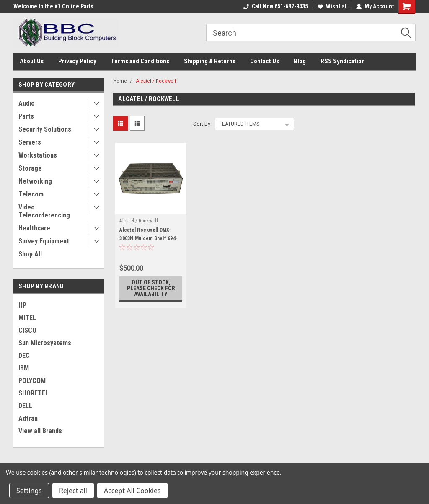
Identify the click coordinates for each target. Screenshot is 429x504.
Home (120, 81)
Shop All (30, 254)
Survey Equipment (44, 241)
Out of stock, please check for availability (151, 288)
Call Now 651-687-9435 (276, 6)
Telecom (31, 194)
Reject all (73, 491)
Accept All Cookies (132, 491)
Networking (35, 181)
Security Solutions (45, 129)
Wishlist (332, 6)
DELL (25, 406)
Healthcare (34, 228)
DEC (24, 355)
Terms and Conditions (140, 61)
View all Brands (40, 431)
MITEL (27, 318)
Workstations (38, 155)
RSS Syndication (343, 61)
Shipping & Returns (210, 61)
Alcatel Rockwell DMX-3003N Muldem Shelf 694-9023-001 (149, 238)
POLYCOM (32, 381)
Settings (29, 491)
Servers (30, 142)
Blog (300, 61)
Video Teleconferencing (44, 211)
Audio (27, 103)
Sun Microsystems (45, 343)
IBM (24, 368)
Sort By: (202, 124)
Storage (30, 168)
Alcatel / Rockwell (156, 81)
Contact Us (265, 61)
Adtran (28, 418)
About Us (32, 61)
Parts (26, 116)
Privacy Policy (77, 61)
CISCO (27, 330)
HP (22, 305)
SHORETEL (34, 393)
